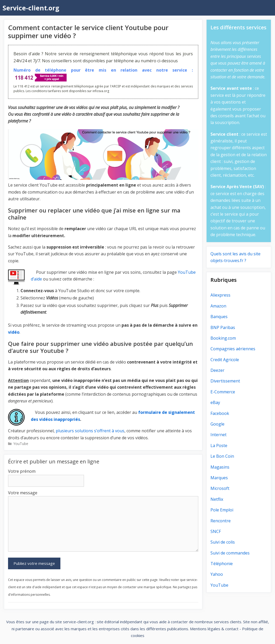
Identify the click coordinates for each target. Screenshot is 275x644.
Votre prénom (22, 471)
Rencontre (221, 521)
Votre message (23, 493)
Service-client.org (31, 8)
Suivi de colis (223, 542)
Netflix (217, 499)
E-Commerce (223, 392)
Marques (219, 478)
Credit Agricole (225, 360)
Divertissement (225, 381)
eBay (215, 402)
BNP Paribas (223, 327)
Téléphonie (222, 564)
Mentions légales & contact (214, 629)
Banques (219, 317)
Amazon (218, 306)
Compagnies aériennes (233, 349)
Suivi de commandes (230, 553)
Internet (218, 435)
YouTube (21, 444)
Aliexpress (220, 295)
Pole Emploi (222, 510)
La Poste (219, 446)
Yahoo (217, 574)
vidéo (14, 332)
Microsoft (220, 488)
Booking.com (223, 338)
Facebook (220, 413)
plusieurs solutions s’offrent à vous (90, 431)
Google (217, 424)
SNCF (216, 531)
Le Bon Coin (222, 456)
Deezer (217, 370)
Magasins (220, 467)
